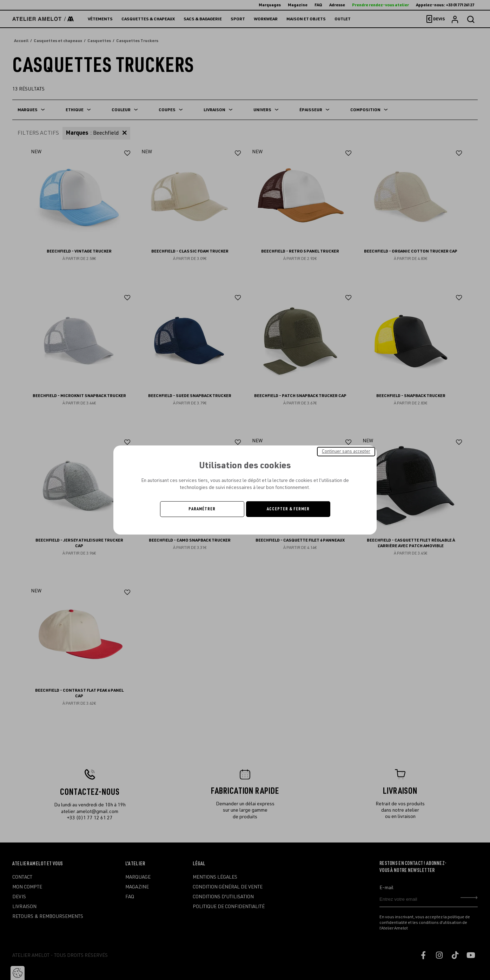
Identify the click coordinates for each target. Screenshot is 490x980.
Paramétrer (202, 509)
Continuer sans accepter (346, 451)
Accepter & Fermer (288, 509)
